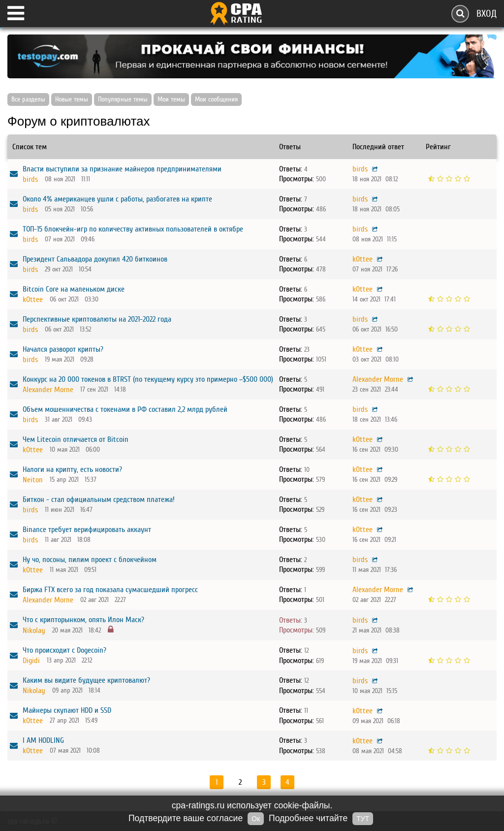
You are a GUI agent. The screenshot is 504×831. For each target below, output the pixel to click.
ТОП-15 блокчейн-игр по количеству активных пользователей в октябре (133, 229)
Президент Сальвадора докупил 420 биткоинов (95, 259)
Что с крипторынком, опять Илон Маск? (83, 620)
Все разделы (28, 100)
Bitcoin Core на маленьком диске (74, 289)
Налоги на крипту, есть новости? (72, 469)
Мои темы (171, 100)
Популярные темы (123, 100)
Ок (256, 819)
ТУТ (363, 819)
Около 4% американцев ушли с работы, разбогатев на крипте (117, 199)
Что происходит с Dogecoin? (64, 650)
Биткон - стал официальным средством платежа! (99, 499)
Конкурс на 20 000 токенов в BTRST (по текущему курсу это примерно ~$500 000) (148, 379)
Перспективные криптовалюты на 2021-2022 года (97, 319)
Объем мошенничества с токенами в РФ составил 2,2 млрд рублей (125, 409)
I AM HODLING (43, 740)
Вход (487, 14)
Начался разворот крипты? (63, 349)
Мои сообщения (216, 100)
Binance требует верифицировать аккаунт (87, 530)
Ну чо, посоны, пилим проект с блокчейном (90, 560)
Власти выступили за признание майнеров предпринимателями (122, 169)
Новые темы (72, 100)
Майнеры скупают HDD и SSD (67, 710)
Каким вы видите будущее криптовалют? (86, 680)
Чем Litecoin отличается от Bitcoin (76, 439)
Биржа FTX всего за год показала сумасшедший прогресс (110, 590)
